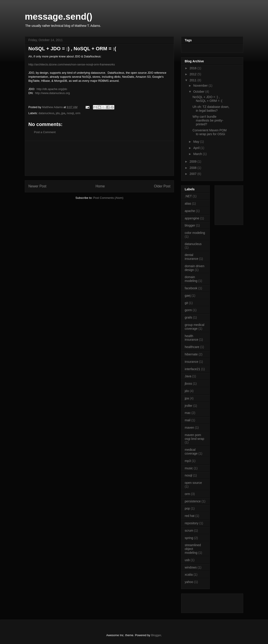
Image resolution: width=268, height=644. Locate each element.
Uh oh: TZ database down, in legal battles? (211, 109)
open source (193, 483)
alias (188, 203)
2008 (194, 168)
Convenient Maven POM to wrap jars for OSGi (210, 132)
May (197, 142)
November (201, 86)
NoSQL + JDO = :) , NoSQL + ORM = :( (207, 99)
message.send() (59, 17)
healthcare (192, 347)
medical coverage (191, 452)
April (197, 148)
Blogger (156, 635)
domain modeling (191, 279)
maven (189, 428)
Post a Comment (45, 132)
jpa (63, 113)
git (186, 303)
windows (191, 567)
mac (188, 413)
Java (188, 376)
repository (192, 523)
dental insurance (192, 257)
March (198, 154)
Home (100, 186)
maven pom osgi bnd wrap (194, 437)
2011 (194, 80)
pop (187, 508)
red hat (190, 516)
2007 (194, 174)
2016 (194, 68)
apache (190, 211)
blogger (190, 225)
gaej (188, 296)
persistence (193, 501)
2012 (194, 74)
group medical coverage (195, 327)
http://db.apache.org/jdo (52, 89)
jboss (188, 384)
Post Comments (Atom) (108, 198)
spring (189, 538)
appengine (192, 218)
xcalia (189, 575)
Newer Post (37, 186)
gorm (188, 310)
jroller (188, 406)
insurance (192, 362)
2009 (194, 162)
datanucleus (46, 113)
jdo (58, 113)
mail (188, 420)
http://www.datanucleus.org (52, 93)
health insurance (192, 338)
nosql (70, 113)
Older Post (162, 186)
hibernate (191, 354)
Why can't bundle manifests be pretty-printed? (208, 120)
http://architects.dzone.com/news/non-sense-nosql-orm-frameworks (72, 64)
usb (187, 560)
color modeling (195, 233)
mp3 (188, 461)
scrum (189, 531)
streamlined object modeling (193, 549)
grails (188, 317)
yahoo (189, 582)
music (189, 468)
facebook (191, 288)
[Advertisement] (99, 158)
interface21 (192, 369)
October (199, 92)
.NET (188, 196)
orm (78, 113)
